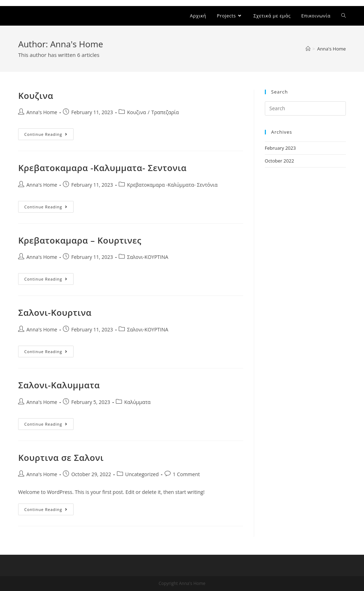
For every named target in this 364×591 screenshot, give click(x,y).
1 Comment (186, 474)
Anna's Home (42, 112)
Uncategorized (142, 474)
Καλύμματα (137, 402)
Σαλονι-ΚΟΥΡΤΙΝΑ (148, 257)
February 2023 (280, 148)
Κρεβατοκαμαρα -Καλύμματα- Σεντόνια (172, 185)
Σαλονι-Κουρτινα (55, 312)
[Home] (308, 49)
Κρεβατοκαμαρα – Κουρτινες (80, 240)
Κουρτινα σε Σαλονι (61, 457)
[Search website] (344, 16)
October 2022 (279, 161)
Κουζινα (36, 95)
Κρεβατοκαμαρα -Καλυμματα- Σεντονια (102, 168)
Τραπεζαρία (165, 112)
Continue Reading (49, 134)
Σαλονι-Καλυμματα (59, 385)
